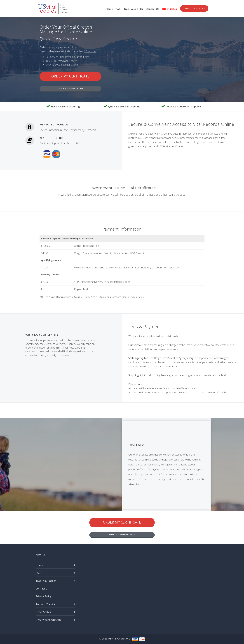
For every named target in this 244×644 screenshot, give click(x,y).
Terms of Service (46, 604)
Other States (170, 9)
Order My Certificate (194, 8)
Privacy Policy (43, 596)
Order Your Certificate (49, 620)
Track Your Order (133, 9)
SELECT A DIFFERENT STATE (70, 89)
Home (109, 9)
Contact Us (153, 9)
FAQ (118, 9)
